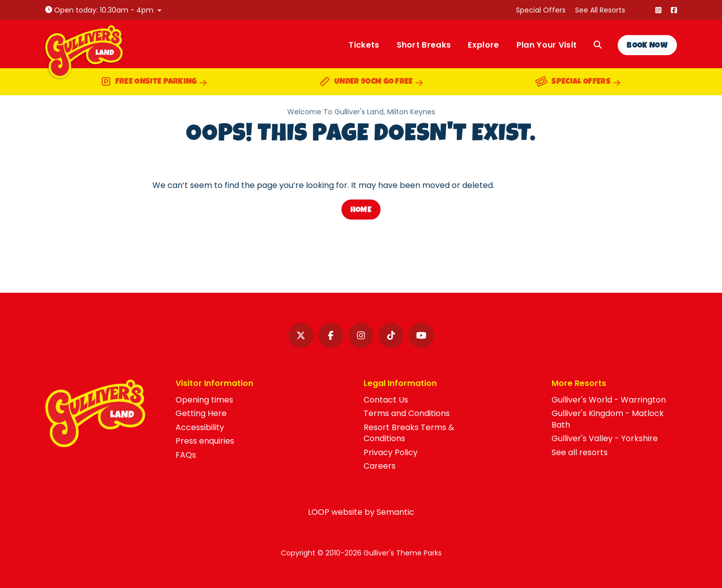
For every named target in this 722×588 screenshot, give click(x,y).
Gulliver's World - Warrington (609, 400)
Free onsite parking (154, 83)
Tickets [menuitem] (364, 45)
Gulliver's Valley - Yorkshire (605, 438)
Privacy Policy (391, 452)
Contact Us (386, 400)
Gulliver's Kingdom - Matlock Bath (608, 419)
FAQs (186, 455)
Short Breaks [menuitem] (424, 45)
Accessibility (200, 427)
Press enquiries (205, 441)
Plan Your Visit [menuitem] (547, 45)
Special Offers (541, 10)
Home (361, 211)
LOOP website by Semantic (361, 512)
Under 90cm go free (371, 83)
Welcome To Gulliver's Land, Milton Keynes (361, 112)
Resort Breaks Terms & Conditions (409, 433)
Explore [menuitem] (483, 45)
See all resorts (580, 452)
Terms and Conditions (407, 413)
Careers (380, 466)
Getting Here (201, 413)
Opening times (204, 400)
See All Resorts (600, 10)
